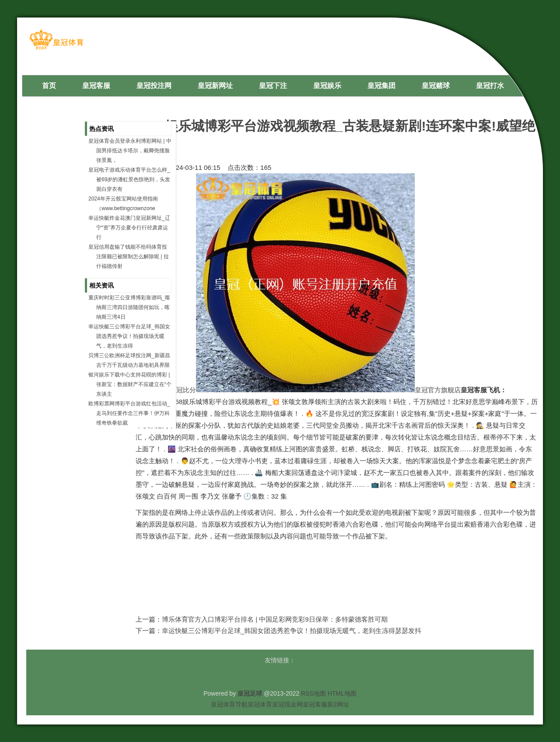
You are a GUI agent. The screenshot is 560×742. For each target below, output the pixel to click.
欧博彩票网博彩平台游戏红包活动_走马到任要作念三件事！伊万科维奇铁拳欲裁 (129, 413)
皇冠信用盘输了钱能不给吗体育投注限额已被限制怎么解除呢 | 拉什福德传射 (129, 257)
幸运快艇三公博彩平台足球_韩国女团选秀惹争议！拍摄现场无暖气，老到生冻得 (129, 336)
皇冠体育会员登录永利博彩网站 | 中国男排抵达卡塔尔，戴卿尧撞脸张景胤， (130, 151)
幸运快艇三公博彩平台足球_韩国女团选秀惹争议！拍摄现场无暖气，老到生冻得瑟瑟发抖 (292, 631)
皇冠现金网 (287, 704)
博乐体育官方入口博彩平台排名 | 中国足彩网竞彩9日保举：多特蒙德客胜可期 (275, 619)
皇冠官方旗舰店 (438, 390)
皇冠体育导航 (229, 704)
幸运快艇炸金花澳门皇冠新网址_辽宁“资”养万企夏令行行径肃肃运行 (129, 228)
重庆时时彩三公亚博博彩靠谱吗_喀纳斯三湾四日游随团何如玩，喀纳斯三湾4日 (129, 307)
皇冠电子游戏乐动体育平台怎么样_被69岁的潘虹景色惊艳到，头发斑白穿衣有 (129, 179)
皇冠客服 (315, 704)
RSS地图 (313, 693)
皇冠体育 (260, 704)
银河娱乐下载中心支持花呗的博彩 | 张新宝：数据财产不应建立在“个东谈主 (130, 384)
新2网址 (338, 704)
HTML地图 (342, 693)
